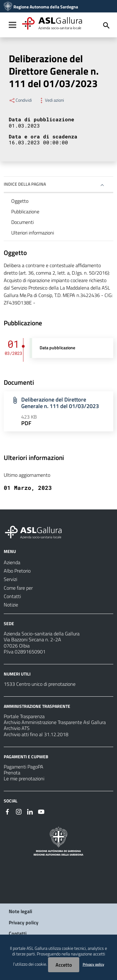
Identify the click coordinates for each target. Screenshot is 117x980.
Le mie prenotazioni (24, 778)
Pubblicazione (25, 211)
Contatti (18, 933)
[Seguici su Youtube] (41, 811)
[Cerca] (106, 26)
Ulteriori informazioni (33, 233)
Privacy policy (24, 922)
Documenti (22, 222)
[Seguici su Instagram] (19, 811)
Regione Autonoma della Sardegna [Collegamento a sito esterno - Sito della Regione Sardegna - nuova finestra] (46, 7)
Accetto (64, 965)
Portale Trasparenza (24, 716)
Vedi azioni (51, 100)
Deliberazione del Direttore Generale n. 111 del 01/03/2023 (60, 403)
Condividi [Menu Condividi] (20, 100)
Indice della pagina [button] (25, 184)
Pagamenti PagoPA (24, 767)
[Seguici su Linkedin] (30, 811)
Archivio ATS (17, 728)
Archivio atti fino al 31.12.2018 (36, 734)
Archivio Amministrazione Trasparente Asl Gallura (55, 722)
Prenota (12, 773)
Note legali (20, 911)
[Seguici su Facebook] (7, 811)
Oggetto (20, 201)
